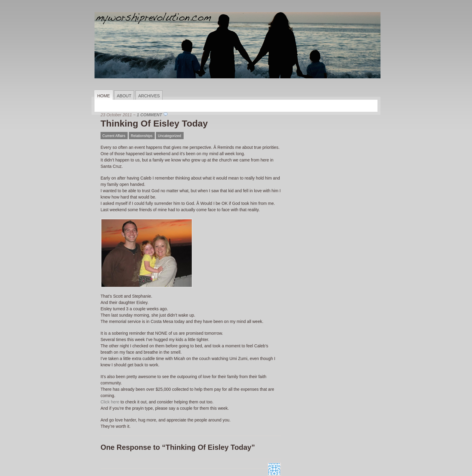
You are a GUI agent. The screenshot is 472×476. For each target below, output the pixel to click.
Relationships (141, 136)
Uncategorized (169, 136)
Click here (110, 402)
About (124, 96)
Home (104, 96)
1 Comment (149, 115)
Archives (149, 96)
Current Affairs (114, 136)
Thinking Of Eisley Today (154, 123)
